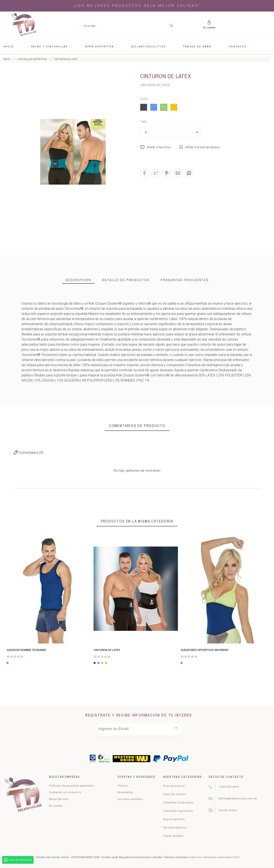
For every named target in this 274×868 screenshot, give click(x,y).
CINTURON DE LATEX (107, 650)
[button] (156, 147)
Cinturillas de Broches (178, 803)
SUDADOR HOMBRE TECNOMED (26, 650)
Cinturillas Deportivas (178, 811)
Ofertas (123, 786)
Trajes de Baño (173, 836)
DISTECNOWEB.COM (85, 857)
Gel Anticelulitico (175, 828)
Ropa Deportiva (174, 819)
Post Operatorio (174, 786)
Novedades (125, 792)
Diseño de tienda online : (54, 857)
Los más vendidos (130, 799)
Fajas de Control (174, 794)
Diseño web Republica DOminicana (126, 857)
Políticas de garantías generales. (72, 786)
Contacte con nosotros (65, 792)
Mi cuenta (56, 806)
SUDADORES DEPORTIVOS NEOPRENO (204, 650)
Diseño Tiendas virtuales (170, 857)
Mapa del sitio (59, 799)
